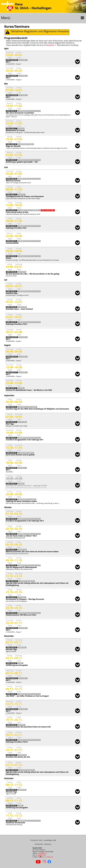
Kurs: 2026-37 (11, 484)
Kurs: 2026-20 (11, 179)
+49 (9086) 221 (43, 853)
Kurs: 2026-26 (11, 272)
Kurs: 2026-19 (11, 160)
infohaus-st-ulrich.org (45, 857)
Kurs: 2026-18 (11, 144)
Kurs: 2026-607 (12, 76)
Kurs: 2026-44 (11, 613)
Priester (21, 194)
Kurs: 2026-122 (12, 581)
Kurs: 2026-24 (11, 241)
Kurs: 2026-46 (11, 663)
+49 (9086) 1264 (41, 855)
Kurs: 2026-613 (12, 678)
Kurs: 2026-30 (11, 322)
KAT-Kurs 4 (22, 468)
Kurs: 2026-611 (12, 372)
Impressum (48, 844)
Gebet (20, 663)
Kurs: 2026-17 (11, 128)
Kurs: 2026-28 (11, 307)
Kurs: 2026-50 (11, 755)
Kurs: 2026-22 (11, 210)
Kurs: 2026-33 (11, 422)
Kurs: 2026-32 (11, 407)
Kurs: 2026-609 (12, 337)
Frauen (21, 128)
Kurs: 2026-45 (11, 647)
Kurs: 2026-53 (11, 821)
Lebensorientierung (26, 144)
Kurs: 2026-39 (11, 519)
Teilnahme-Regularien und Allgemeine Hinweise (37, 32)
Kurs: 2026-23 (11, 226)
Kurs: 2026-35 (11, 453)
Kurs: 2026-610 (12, 357)
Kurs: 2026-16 (11, 111)
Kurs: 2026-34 (11, 438)
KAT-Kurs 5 (23, 60)
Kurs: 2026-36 (11, 468)
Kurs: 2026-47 (11, 694)
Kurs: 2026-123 (12, 770)
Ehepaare (22, 272)
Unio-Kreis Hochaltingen (27, 407)
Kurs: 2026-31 (11, 388)
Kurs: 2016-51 (11, 790)
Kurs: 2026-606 (12, 60)
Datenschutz (39, 844)
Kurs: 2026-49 (11, 740)
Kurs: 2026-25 (11, 256)
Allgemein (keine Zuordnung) (29, 210)
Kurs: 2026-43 (11, 597)
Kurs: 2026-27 (11, 291)
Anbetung (22, 647)
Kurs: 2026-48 (11, 725)
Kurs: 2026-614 (12, 709)
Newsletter (50, 45)
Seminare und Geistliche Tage (29, 111)
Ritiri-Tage (22, 422)
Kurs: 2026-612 (12, 628)
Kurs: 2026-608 (12, 95)
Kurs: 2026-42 (11, 565)
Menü (43, 18)
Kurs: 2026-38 (11, 499)
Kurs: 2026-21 (11, 194)
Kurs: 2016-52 (11, 806)
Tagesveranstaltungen (27, 499)
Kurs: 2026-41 (11, 550)
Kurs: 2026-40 (11, 534)
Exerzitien (22, 307)
